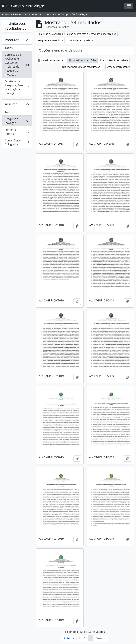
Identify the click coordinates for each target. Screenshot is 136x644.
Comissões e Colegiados (17, 142)
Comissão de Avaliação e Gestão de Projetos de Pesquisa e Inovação (17, 65)
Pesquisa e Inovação (17, 121)
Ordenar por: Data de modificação (81, 67)
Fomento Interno (17, 132)
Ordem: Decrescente (119, 67)
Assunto (11, 104)
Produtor (12, 40)
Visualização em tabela (113, 60)
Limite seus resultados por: (17, 26)
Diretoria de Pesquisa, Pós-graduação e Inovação (17, 87)
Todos (9, 48)
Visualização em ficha (82, 60)
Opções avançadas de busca (61, 50)
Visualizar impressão (51, 60)
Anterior (69, 638)
